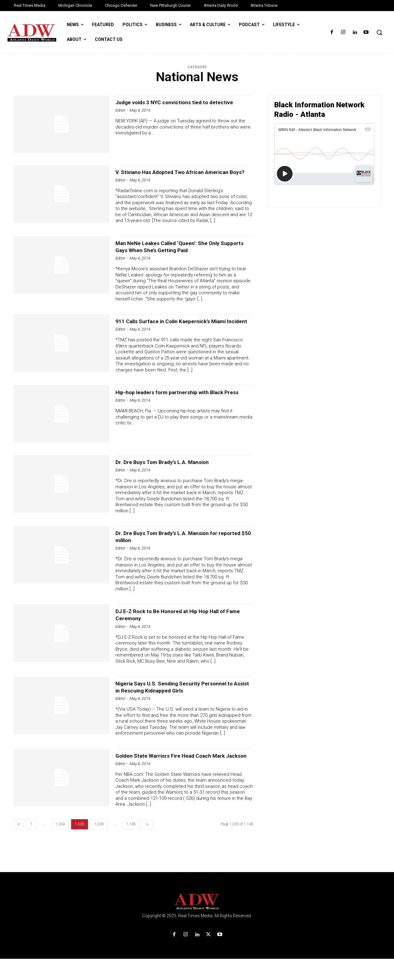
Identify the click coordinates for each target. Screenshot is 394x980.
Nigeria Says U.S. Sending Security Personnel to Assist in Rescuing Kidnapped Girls (182, 701)
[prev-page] (19, 845)
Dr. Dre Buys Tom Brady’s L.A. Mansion (171, 476)
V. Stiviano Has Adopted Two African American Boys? (184, 175)
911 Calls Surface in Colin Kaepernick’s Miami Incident (182, 332)
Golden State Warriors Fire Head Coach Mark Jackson (181, 773)
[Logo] (197, 923)
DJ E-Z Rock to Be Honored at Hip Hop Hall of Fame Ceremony (182, 629)
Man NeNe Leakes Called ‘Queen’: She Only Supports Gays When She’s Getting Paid (178, 254)
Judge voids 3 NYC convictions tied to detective (172, 106)
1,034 (60, 845)
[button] (379, 32)
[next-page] (147, 845)
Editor (120, 117)
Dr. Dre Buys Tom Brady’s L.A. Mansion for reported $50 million (176, 551)
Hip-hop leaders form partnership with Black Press (180, 410)
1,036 (99, 845)
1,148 (131, 845)
